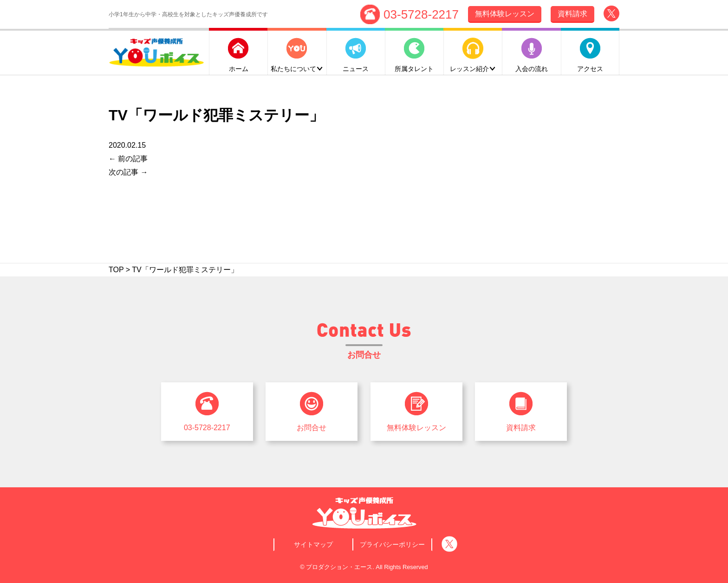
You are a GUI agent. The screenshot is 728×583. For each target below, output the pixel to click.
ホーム (239, 68)
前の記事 (128, 159)
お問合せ (312, 428)
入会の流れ (532, 68)
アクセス (590, 68)
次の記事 (128, 172)
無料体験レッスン (416, 428)
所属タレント (414, 68)
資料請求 (521, 428)
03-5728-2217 (421, 13)
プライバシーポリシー (392, 544)
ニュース (356, 68)
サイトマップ (313, 544)
